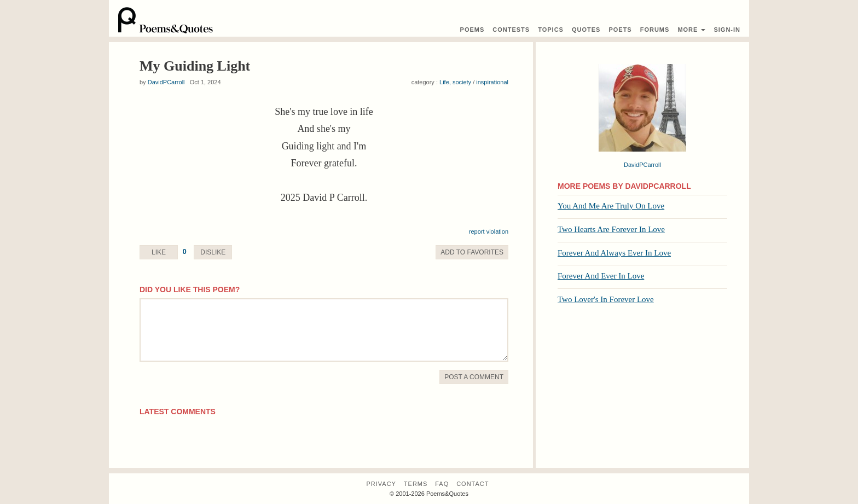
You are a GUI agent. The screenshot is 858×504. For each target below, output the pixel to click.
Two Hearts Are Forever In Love (611, 229)
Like (159, 252)
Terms (416, 484)
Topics (551, 30)
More (691, 30)
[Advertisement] (642, 391)
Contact (473, 484)
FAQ (442, 484)
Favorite (472, 252)
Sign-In (727, 30)
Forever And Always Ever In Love (614, 253)
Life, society (455, 82)
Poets (620, 30)
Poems (473, 30)
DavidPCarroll (166, 82)
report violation (489, 231)
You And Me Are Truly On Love (611, 206)
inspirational (492, 82)
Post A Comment (474, 377)
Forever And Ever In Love (601, 276)
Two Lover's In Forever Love (606, 299)
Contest (511, 30)
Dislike (213, 252)
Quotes (586, 30)
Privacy (381, 484)
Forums (655, 30)
